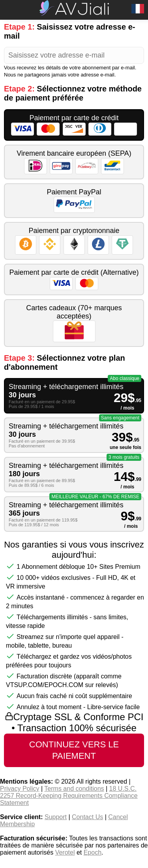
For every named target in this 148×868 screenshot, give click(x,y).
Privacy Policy (20, 789)
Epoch (93, 852)
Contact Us (87, 817)
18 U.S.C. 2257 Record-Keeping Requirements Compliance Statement (69, 796)
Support (56, 817)
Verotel (65, 852)
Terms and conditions (74, 789)
